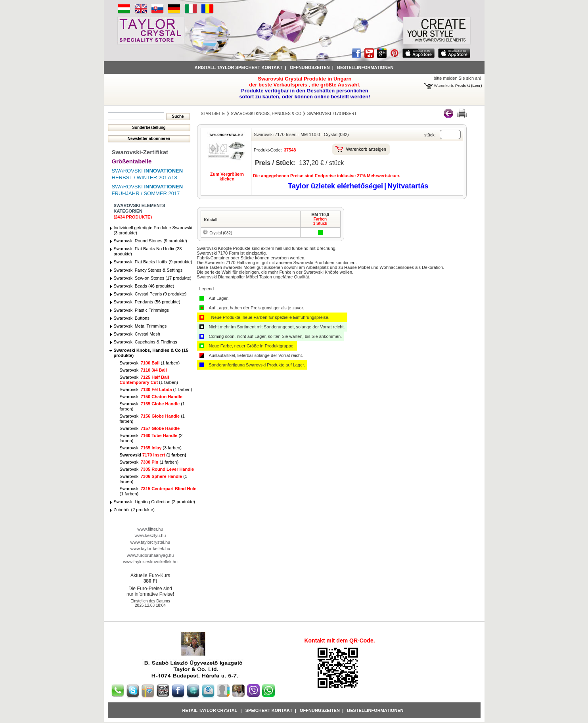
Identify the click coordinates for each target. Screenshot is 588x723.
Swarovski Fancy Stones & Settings (148, 270)
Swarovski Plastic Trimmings (141, 310)
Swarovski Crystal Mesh (137, 334)
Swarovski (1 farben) (150, 363)
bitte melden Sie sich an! (458, 78)
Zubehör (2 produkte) (134, 510)
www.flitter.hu (150, 529)
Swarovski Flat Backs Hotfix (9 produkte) (153, 262)
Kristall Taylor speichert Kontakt (239, 67)
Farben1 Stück (320, 221)
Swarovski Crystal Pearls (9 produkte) (150, 294)
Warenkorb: (444, 85)
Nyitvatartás (408, 186)
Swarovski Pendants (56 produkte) (147, 302)
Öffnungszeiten (310, 67)
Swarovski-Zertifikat (140, 152)
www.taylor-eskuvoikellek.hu (150, 562)
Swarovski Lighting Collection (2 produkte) (154, 502)
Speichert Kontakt (269, 710)
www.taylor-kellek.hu (150, 548)
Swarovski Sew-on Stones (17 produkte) (153, 278)
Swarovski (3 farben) (151, 448)
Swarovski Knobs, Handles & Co (266, 114)
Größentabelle (132, 161)
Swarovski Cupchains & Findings (146, 342)
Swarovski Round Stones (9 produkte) (150, 241)
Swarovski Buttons (132, 318)
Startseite (213, 114)
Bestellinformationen (365, 67)
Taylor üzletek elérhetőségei (335, 186)
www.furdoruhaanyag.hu (150, 555)
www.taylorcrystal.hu (150, 542)
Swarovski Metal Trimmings (140, 326)
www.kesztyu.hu (150, 535)
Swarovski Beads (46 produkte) (144, 286)
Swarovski (143, 370)
